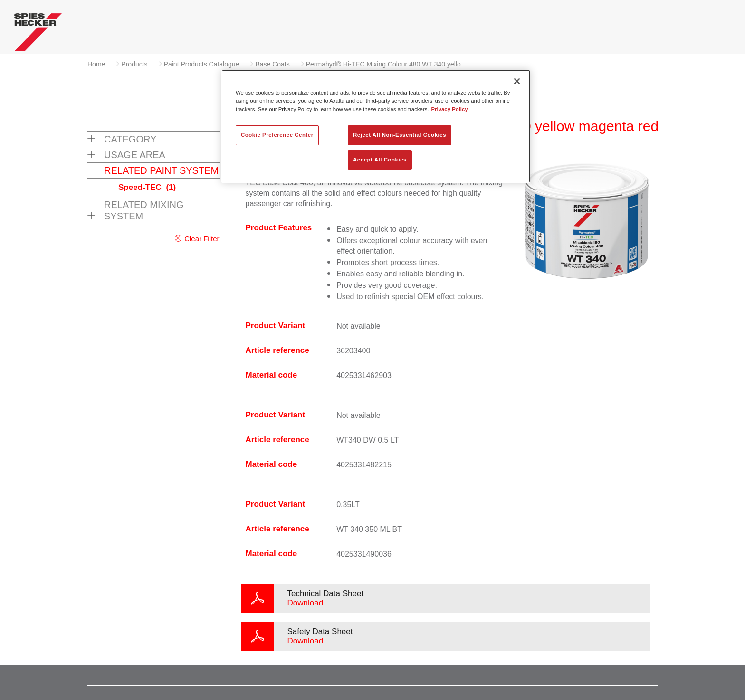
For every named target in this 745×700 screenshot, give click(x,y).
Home (96, 64)
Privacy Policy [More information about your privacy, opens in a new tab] (450, 109)
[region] (376, 126)
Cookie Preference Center (277, 135)
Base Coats (272, 64)
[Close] (517, 81)
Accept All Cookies (380, 160)
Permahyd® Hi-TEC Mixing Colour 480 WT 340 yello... (386, 64)
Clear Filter (202, 239)
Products (134, 64)
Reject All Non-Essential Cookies (400, 135)
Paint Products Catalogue (202, 64)
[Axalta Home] (38, 35)
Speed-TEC (147, 187)
